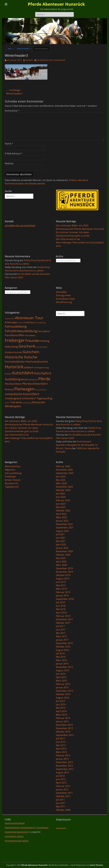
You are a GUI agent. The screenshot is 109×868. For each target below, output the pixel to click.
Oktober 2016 (63, 647)
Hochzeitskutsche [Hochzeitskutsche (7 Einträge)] (37, 362)
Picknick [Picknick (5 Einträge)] (9, 389)
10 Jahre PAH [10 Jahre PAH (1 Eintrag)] (10, 319)
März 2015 (61, 681)
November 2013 (64, 728)
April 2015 (61, 677)
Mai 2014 (61, 708)
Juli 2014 (60, 701)
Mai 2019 (61, 585)
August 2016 (63, 650)
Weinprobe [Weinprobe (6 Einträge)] (39, 402)
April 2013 (61, 749)
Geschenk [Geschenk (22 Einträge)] (27, 346)
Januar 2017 (62, 640)
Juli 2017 (60, 626)
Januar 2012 (62, 789)
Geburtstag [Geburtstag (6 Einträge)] (11, 346)
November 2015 (64, 667)
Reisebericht (11, 483)
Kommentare (84, 442)
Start (11, 49)
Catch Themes (96, 865)
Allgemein (10, 470)
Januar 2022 (62, 521)
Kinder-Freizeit (13, 480)
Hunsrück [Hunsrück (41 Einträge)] (14, 367)
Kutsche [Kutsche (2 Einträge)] (8, 374)
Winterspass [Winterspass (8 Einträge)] (13, 406)
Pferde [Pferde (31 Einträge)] (44, 379)
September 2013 (65, 735)
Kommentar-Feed (65, 299)
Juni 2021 (61, 538)
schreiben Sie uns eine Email (20, 226)
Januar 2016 (62, 664)
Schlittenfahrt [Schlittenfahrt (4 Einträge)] (29, 398)
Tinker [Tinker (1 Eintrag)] (7, 403)
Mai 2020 (61, 558)
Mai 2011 (61, 806)
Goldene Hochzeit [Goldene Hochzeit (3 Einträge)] (13, 352)
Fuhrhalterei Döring (14, 836)
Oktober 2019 (63, 575)
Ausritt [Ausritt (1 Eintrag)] (21, 323)
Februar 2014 (63, 718)
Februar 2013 (63, 755)
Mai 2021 (61, 541)
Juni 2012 (61, 779)
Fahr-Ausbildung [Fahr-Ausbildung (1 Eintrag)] (40, 323)
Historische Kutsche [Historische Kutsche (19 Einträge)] (21, 357)
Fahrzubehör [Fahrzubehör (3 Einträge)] (44, 331)
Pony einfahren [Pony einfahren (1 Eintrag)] (41, 390)
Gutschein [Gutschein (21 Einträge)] (31, 352)
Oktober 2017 (63, 623)
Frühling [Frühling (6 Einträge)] (44, 341)
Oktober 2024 (63, 490)
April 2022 (61, 514)
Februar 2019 (63, 592)
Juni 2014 (61, 704)
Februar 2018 (63, 616)
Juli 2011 (60, 800)
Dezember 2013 (64, 725)
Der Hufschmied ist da (68, 239)
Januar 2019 (62, 596)
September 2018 (65, 599)
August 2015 (63, 670)
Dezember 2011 (64, 793)
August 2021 (63, 531)
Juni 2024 (61, 497)
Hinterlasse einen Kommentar (51, 60)
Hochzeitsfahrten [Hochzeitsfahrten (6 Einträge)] (15, 362)
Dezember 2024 (64, 487)
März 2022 (61, 517)
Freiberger (10, 477)
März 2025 (61, 483)
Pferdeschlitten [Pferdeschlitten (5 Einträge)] (13, 384)
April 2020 (61, 562)
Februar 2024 (63, 500)
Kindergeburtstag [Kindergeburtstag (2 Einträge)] (41, 368)
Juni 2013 (61, 742)
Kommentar (12, 111)
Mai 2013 (61, 745)
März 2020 (61, 565)
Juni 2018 (61, 606)
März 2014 (61, 715)
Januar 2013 (62, 759)
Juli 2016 (60, 653)
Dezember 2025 (64, 470)
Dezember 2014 (64, 691)
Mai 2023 (61, 507)
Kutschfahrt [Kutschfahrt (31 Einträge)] (23, 373)
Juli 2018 (60, 602)
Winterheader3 (24, 49)
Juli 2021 (60, 534)
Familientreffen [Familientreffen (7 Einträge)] (15, 335)
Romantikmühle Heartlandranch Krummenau (27, 828)
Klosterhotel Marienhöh (16, 832)
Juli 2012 (60, 776)
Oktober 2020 (63, 555)
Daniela (29, 60)
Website (9, 163)
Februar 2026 (63, 466)
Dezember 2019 (64, 568)
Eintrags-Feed (63, 295)
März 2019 (61, 589)
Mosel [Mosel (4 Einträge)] (24, 379)
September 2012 (65, 769)
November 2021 (64, 524)
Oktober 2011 (63, 796)
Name (9, 144)
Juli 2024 (60, 494)
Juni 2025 (61, 477)
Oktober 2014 (63, 694)
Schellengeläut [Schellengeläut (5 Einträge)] (13, 398)
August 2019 (63, 579)
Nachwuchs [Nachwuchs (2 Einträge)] (33, 380)
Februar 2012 (63, 786)
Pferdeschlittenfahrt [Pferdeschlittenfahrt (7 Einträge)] (35, 384)
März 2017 (61, 636)
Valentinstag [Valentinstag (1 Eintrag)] (27, 403)
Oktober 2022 (63, 511)
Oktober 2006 (63, 810)
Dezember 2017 (64, 619)
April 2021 (61, 545)
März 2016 (61, 660)
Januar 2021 (62, 548)
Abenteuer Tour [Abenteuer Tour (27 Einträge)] (29, 318)
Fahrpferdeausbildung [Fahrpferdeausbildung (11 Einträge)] (21, 331)
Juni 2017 (61, 630)
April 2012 (61, 783)
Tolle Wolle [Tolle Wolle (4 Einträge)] (16, 402)
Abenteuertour (13, 466)
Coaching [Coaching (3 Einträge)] (28, 322)
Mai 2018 (61, 609)
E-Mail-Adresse (14, 154)
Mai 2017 (61, 633)
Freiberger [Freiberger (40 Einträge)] (15, 340)
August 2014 (63, 698)
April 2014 (61, 711)
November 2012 (64, 766)
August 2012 (63, 772)
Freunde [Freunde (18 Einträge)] (32, 341)
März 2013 (61, 752)
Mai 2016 (61, 657)
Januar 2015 (62, 687)
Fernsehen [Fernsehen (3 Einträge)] (30, 335)
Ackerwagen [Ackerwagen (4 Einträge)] (11, 322)
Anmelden (61, 292)
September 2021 (65, 528)
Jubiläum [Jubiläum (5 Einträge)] (29, 367)
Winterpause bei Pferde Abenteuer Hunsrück (80, 229)
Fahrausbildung (13, 473)
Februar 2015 (63, 684)
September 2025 (65, 473)
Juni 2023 (61, 504)
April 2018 (61, 613)
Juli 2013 (60, 738)
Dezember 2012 (64, 762)
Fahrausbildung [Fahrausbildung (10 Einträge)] (16, 326)
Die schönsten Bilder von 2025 (72, 226)
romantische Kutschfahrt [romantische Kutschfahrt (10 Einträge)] (22, 394)
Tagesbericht (12, 487)
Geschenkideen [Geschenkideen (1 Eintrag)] (42, 347)
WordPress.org (64, 302)
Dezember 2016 (64, 643)
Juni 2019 (61, 582)
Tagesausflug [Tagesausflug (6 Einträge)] (44, 398)
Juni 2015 (61, 674)
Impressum (61, 828)
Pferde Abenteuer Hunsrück (56, 4)
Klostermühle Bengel (15, 823)
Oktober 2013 (63, 732)
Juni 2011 (61, 803)
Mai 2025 (61, 480)
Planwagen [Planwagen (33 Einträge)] (24, 389)
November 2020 (64, 551)
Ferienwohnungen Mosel (17, 841)
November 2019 (64, 572)
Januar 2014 (62, 721)
